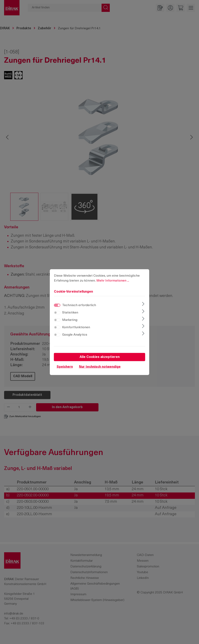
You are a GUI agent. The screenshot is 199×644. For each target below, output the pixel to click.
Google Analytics (75, 336)
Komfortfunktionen (76, 328)
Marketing (70, 321)
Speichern (65, 368)
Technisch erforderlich (79, 306)
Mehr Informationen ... (113, 282)
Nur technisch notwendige (100, 368)
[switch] (57, 314)
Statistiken (70, 314)
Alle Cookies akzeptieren (100, 358)
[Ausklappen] (143, 305)
